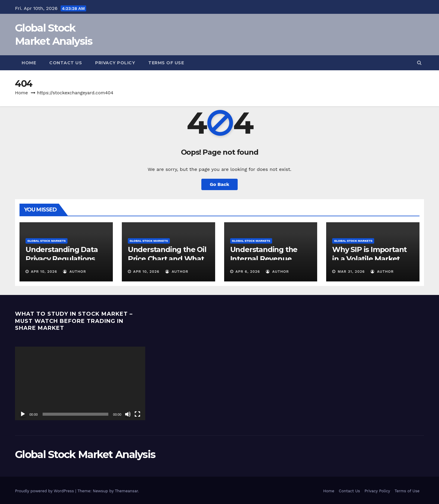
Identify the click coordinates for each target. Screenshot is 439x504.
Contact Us (66, 63)
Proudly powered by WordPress (45, 491)
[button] (419, 63)
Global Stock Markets (47, 241)
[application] (80, 383)
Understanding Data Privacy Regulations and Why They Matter (64, 259)
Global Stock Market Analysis (85, 454)
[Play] (23, 414)
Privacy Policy (115, 63)
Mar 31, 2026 (351, 272)
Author (75, 272)
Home (29, 63)
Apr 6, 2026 (248, 272)
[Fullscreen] (137, 414)
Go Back (219, 184)
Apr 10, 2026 (44, 272)
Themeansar (126, 491)
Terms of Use (166, 63)
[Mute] (128, 414)
